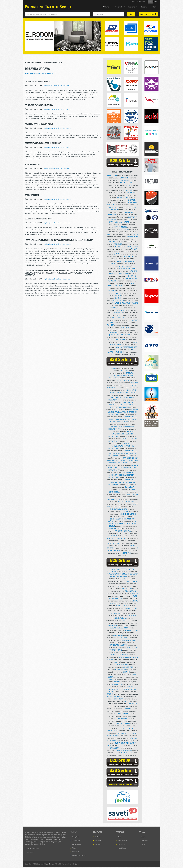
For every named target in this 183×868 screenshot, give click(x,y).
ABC (120, 837)
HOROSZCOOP (132, 608)
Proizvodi (119, 7)
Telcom (144, 7)
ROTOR (135, 234)
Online (98, 837)
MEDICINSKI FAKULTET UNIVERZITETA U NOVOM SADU (122, 689)
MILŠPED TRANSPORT (126, 502)
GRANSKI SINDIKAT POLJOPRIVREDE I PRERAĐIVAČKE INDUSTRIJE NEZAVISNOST (123, 405)
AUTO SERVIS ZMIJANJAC (117, 538)
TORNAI (134, 249)
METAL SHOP (132, 193)
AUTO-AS (129, 185)
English (155, 2)
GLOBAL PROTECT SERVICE (127, 347)
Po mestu (121, 844)
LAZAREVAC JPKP (123, 380)
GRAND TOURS (122, 197)
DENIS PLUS (127, 190)
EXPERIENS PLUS (115, 293)
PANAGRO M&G (131, 581)
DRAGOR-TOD (130, 591)
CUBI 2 (127, 701)
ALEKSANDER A (132, 237)
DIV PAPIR (118, 254)
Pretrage (132, 7)
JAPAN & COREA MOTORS (119, 222)
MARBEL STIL (127, 620)
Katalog (98, 844)
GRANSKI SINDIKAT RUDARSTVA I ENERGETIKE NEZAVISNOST (123, 412)
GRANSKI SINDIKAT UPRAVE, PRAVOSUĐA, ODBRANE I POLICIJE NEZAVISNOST (123, 419)
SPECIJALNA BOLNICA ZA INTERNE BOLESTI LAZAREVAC (122, 375)
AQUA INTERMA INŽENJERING (119, 335)
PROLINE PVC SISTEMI (128, 183)
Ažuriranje (76, 840)
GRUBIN (126, 511)
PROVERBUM (127, 589)
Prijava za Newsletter (139, 2)
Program (98, 840)
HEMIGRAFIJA (121, 670)
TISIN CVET (118, 244)
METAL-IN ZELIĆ (118, 318)
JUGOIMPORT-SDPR (124, 750)
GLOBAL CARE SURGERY (119, 628)
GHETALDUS (119, 699)
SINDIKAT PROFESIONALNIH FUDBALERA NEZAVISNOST (121, 434)
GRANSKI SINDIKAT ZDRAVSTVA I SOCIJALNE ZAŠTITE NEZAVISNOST (123, 475)
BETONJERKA (116, 613)
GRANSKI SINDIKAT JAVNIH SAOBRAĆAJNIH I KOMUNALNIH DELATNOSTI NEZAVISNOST (122, 460)
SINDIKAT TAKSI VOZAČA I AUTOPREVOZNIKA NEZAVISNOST (122, 446)
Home (155, 7)
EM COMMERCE (121, 227)
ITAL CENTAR (118, 313)
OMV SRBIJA (112, 175)
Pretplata (76, 837)
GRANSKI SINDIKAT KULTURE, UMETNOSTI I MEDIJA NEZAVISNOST (123, 482)
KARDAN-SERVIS (114, 543)
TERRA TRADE (124, 178)
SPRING (110, 694)
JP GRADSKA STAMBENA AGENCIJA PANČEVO (121, 519)
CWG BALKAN (113, 332)
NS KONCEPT (117, 684)
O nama (143, 837)
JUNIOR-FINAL (122, 606)
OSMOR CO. (124, 180)
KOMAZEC (119, 315)
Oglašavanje (77, 844)
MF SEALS (120, 310)
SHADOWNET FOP (129, 640)
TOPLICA (111, 325)
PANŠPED (127, 579)
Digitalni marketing (79, 855)
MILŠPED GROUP (114, 499)
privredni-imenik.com (46, 864)
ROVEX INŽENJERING (128, 514)
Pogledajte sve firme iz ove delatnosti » (39, 73)
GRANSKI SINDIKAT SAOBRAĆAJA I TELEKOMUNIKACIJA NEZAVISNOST (123, 453)
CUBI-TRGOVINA (122, 718)
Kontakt (143, 844)
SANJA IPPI (119, 298)
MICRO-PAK (126, 553)
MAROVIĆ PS (124, 229)
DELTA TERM (123, 266)
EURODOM (125, 327)
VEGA (118, 586)
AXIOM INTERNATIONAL (128, 269)
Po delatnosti (123, 840)
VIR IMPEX (113, 528)
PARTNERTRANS (123, 665)
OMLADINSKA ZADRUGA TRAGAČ (125, 303)
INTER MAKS (113, 625)
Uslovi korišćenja (33, 848)
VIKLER (110, 234)
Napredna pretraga (148, 14)
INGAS (113, 368)
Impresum (30, 852)
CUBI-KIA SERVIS (122, 714)
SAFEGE (118, 296)
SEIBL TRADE (112, 207)
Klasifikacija (122, 848)
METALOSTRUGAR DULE (118, 645)
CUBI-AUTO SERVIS (122, 723)
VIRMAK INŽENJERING (117, 340)
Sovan (77, 864)
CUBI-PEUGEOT (129, 709)
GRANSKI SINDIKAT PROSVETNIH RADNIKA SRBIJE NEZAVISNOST (123, 468)
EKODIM (134, 383)
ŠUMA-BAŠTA (130, 487)
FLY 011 (135, 593)
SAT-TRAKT (124, 638)
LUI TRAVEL (124, 371)
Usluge (106, 7)
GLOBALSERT (115, 308)
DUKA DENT (115, 748)
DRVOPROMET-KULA (123, 531)
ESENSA (117, 682)
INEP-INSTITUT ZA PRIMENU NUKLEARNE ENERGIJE (123, 524)
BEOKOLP (112, 291)
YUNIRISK (126, 672)
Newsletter (76, 852)
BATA (115, 662)
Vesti (74, 848)
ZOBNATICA (129, 256)
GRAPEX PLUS (119, 300)
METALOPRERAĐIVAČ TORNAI (126, 246)
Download (144, 840)
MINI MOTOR (131, 276)
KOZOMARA (113, 536)
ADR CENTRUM (129, 667)
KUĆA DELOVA (133, 494)
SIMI (110, 679)
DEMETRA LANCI (127, 753)
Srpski (150, 2)
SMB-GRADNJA (132, 200)
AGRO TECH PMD (132, 630)
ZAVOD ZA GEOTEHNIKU (119, 655)
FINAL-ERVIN (118, 635)
